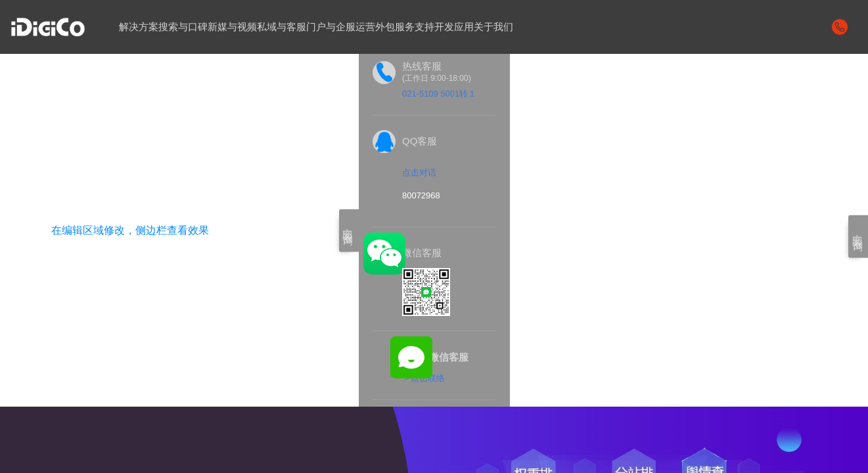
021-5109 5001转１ (439, 94)
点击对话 (419, 172)
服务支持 (415, 27)
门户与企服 (331, 27)
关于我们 (493, 27)
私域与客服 (282, 27)
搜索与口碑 (183, 27)
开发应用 (454, 27)
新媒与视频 (232, 27)
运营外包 (375, 27)
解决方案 (139, 27)
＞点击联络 (423, 378)
